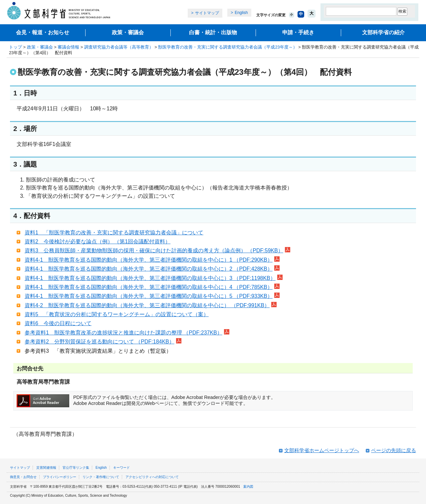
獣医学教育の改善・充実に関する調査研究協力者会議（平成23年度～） (227, 47)
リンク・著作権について (101, 477)
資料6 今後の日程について (58, 323)
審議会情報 (68, 47)
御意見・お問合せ (23, 477)
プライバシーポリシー (60, 477)
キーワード (121, 468)
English (241, 13)
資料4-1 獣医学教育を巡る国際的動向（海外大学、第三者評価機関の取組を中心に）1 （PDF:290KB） (152, 260)
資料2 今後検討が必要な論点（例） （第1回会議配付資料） (98, 242)
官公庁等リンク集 (76, 468)
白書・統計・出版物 (213, 32)
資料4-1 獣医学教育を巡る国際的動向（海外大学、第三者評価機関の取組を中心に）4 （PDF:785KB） (152, 287)
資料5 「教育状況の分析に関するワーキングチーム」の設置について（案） (117, 314)
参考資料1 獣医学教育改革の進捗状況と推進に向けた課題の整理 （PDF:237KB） (127, 333)
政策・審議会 (128, 32)
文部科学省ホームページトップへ (322, 450)
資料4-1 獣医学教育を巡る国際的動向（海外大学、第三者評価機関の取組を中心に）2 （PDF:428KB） (152, 269)
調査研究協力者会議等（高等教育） (119, 47)
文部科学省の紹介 (383, 32)
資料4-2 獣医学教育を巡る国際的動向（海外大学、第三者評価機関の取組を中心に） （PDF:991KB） (151, 305)
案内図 (248, 487)
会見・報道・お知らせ (43, 32)
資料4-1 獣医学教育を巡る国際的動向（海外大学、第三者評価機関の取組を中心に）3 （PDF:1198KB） (154, 278)
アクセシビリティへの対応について (152, 477)
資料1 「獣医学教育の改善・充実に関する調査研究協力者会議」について (114, 233)
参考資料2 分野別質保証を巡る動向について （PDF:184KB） (103, 342)
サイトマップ (207, 13)
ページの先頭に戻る (394, 450)
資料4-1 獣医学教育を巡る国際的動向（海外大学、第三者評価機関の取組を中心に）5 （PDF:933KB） (152, 296)
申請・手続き (298, 32)
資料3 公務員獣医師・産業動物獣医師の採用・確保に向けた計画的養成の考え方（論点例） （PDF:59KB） (157, 251)
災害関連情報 (46, 468)
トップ (15, 47)
